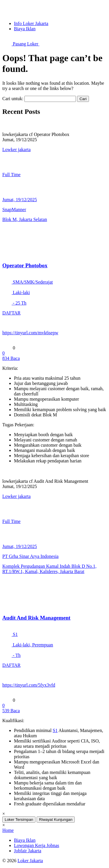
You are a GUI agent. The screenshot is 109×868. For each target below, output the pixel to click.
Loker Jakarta (30, 861)
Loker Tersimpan (19, 820)
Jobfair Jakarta (28, 851)
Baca (11, 358)
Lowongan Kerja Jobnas (37, 845)
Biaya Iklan (25, 29)
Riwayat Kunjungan (56, 820)
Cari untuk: (13, 99)
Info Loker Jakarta (31, 23)
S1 (55, 730)
